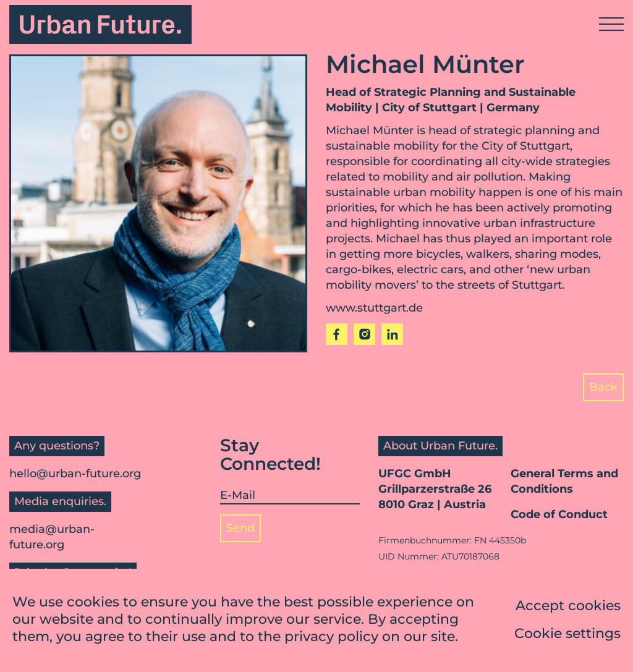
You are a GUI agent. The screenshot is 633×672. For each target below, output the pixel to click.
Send (240, 528)
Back (603, 387)
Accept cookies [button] (568, 607)
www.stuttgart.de (374, 308)
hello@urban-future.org (75, 474)
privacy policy (331, 638)
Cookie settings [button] (567, 635)
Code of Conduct (559, 514)
